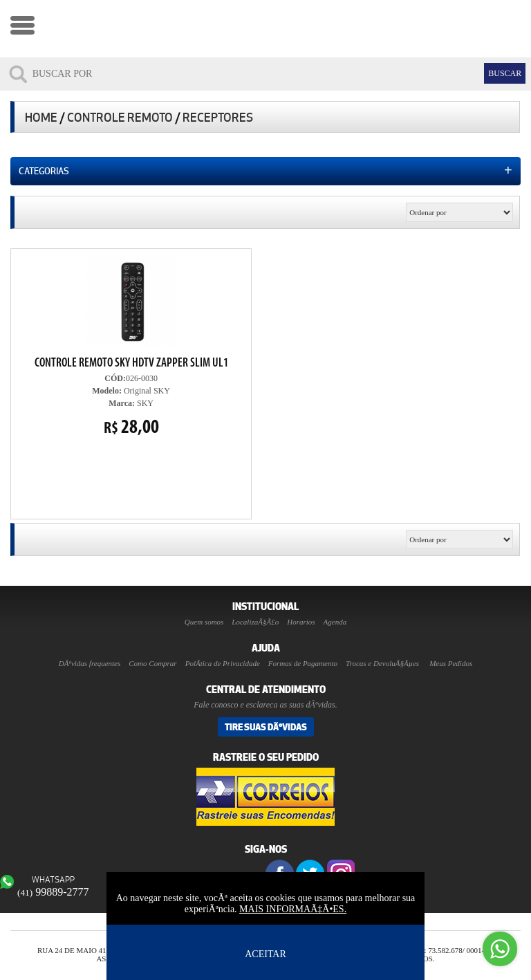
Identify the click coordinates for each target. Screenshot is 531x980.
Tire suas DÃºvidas (266, 727)
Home (41, 117)
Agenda (335, 622)
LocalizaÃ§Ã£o (255, 622)
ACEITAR (265, 954)
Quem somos (204, 622)
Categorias (265, 170)
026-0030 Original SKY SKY (131, 346)
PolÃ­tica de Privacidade (223, 663)
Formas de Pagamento (303, 663)
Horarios (301, 622)
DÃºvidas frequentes (90, 663)
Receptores (218, 117)
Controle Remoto (120, 117)
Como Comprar (152, 663)
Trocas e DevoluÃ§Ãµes (382, 663)
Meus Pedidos (451, 663)
